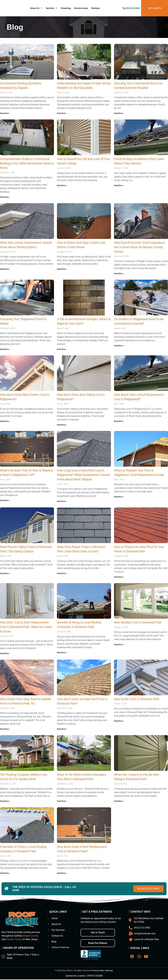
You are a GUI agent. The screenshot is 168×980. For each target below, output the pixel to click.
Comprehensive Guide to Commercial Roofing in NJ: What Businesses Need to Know (27, 163)
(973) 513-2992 (132, 8)
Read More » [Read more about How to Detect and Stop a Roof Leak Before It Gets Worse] (62, 269)
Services (52, 8)
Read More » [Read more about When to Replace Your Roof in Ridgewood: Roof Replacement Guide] (119, 497)
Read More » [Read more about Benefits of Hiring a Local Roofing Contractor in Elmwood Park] (62, 653)
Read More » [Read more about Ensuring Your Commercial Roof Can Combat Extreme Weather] (119, 113)
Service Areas (81, 8)
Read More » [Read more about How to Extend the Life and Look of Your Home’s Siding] (62, 185)
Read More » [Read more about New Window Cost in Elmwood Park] (119, 645)
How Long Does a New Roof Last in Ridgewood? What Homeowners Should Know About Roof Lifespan (83, 475)
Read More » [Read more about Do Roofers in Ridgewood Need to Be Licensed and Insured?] (119, 346)
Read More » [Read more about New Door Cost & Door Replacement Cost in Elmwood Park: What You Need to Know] (5, 653)
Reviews (96, 8)
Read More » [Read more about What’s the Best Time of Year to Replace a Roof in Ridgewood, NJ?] (5, 500)
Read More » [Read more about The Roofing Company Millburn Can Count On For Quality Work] (5, 801)
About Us (36, 8)
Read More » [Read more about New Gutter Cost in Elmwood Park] (119, 721)
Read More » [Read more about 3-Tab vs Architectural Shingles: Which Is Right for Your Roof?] (62, 349)
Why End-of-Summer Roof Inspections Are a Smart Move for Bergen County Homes (139, 247)
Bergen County (30, 936)
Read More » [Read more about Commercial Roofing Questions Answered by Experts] (5, 113)
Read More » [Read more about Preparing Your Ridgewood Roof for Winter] (5, 349)
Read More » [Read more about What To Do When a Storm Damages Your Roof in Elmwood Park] (62, 801)
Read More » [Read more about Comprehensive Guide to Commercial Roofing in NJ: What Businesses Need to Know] (5, 197)
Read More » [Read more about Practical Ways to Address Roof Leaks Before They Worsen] (119, 185)
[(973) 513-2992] (124, 8)
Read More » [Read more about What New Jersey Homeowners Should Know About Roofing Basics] (5, 269)
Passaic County (14, 940)
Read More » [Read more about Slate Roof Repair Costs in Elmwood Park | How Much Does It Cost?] (62, 573)
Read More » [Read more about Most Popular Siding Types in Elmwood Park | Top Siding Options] (5, 573)
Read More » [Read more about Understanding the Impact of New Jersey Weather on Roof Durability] (62, 113)
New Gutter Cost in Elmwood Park (137, 699)
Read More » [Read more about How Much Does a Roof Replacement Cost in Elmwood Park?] (62, 873)
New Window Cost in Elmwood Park (138, 622)
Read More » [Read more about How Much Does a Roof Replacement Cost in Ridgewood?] (119, 421)
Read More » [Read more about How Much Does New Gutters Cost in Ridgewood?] (5, 421)
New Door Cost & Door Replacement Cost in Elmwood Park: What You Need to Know (26, 627)
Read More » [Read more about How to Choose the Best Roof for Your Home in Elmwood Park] (119, 577)
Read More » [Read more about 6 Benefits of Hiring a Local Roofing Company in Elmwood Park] (5, 873)
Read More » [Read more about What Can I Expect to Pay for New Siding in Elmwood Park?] (119, 801)
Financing (66, 8)
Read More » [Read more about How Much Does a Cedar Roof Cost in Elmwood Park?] (62, 729)
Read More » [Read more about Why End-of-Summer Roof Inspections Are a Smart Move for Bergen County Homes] (119, 274)
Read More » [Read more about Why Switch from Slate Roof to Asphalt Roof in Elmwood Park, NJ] (5, 729)
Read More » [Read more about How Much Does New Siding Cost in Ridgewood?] (62, 425)
